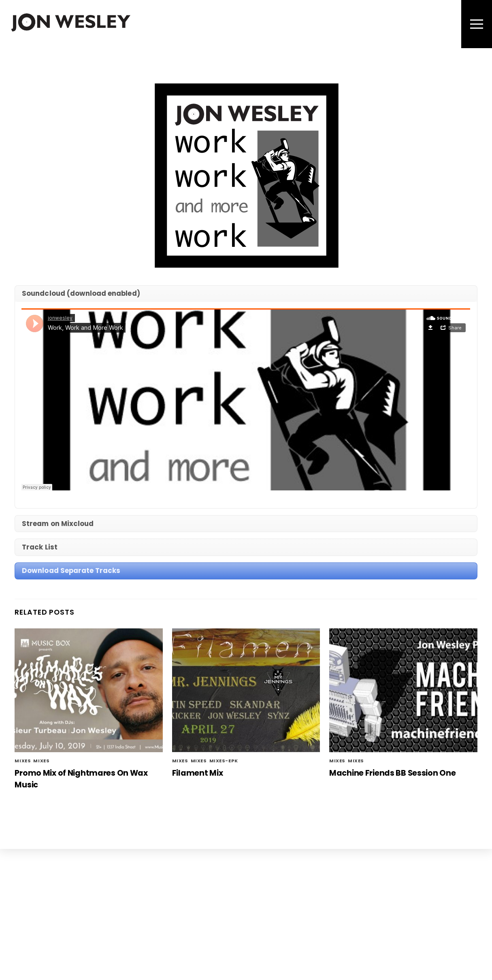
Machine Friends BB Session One (392, 773)
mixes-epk (224, 761)
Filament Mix (198, 773)
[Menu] (477, 24)
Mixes (41, 761)
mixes (23, 761)
